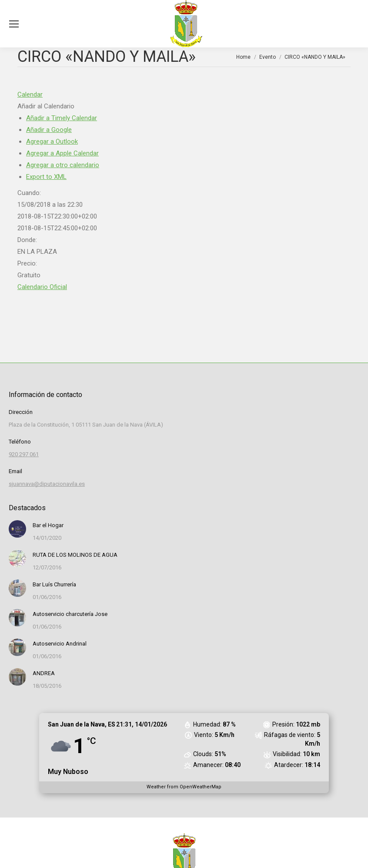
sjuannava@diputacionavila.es (47, 484)
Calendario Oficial (42, 287)
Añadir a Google (49, 130)
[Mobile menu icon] (14, 24)
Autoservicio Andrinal (60, 644)
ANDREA (44, 673)
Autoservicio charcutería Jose (70, 614)
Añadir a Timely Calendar (62, 118)
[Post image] (17, 529)
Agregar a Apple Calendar (62, 153)
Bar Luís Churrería (54, 584)
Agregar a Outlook (52, 141)
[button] (46, 106)
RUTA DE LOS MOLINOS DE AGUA (75, 555)
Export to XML (46, 177)
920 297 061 (24, 454)
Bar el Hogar (48, 525)
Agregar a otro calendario (63, 165)
